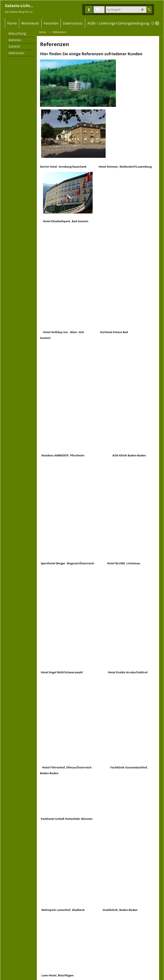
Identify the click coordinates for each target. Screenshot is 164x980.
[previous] (153, 23)
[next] (157, 23)
